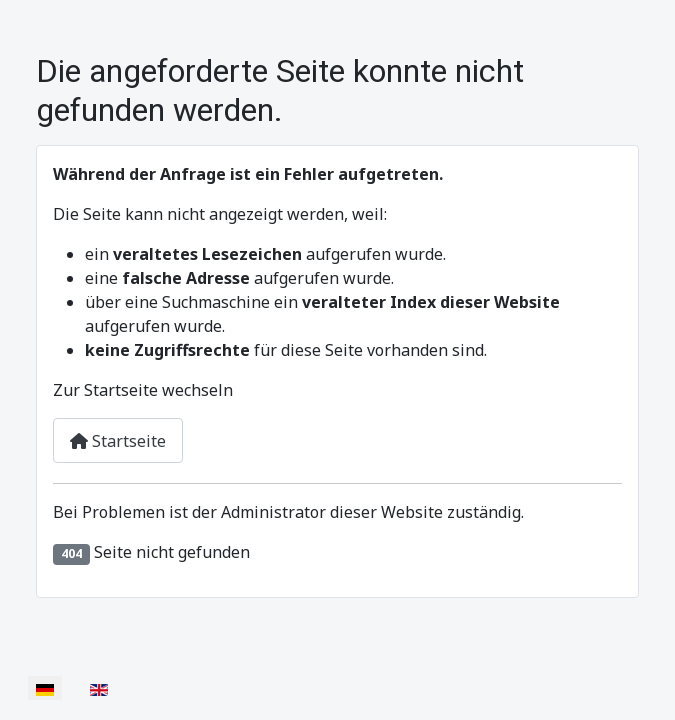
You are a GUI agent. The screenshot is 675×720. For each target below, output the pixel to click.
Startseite (118, 441)
